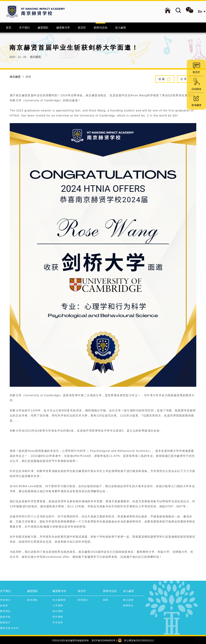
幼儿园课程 (59, 600)
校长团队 (33, 600)
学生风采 (58, 622)
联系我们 (83, 600)
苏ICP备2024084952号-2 (104, 641)
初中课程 (58, 611)
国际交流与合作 (9, 628)
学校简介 (5, 600)
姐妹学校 (5, 617)
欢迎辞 (4, 606)
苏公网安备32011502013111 (139, 641)
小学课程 (58, 606)
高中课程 (58, 617)
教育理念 (5, 611)
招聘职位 (128, 606)
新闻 (106, 600)
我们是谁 (128, 600)
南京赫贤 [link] (15, 77)
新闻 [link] (28, 77)
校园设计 (5, 622)
